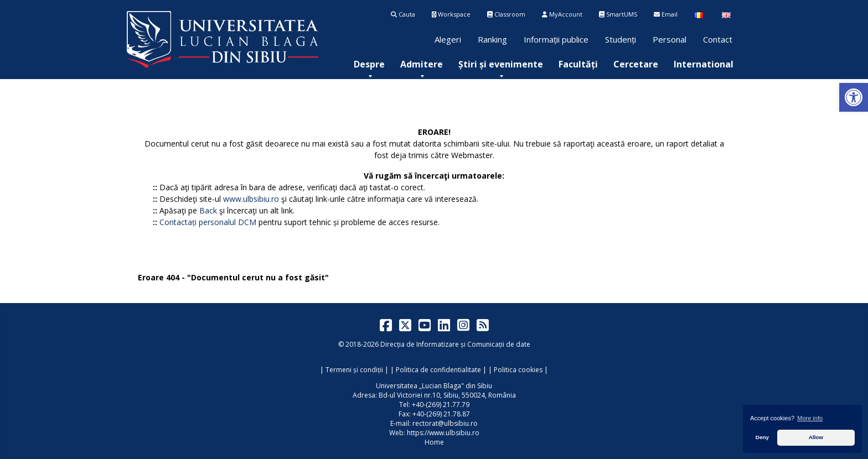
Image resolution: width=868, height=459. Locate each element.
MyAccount (562, 14)
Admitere (422, 64)
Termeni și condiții (354, 370)
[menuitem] (369, 64)
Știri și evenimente (501, 64)
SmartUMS (618, 14)
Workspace (451, 14)
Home (434, 442)
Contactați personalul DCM (208, 222)
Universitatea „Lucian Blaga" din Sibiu (434, 386)
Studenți (621, 39)
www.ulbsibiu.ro (251, 199)
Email (666, 14)
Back (208, 210)
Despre (369, 64)
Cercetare (636, 64)
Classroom (506, 14)
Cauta (403, 14)
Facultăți (578, 64)
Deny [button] (762, 437)
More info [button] (810, 418)
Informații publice (556, 39)
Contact (718, 39)
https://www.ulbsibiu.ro (443, 433)
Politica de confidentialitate (438, 370)
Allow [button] (816, 437)
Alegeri (448, 39)
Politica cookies (518, 370)
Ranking (492, 39)
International (704, 64)
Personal (670, 39)
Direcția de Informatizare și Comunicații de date (455, 344)
